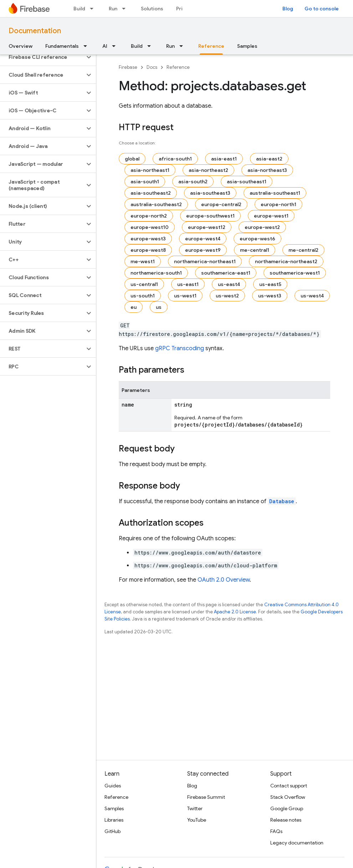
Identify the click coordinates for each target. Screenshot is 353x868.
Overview (21, 46)
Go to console (322, 9)
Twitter (195, 808)
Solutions (152, 9)
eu (134, 307)
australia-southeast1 (275, 193)
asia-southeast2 (151, 193)
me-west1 (143, 261)
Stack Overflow (288, 797)
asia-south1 (145, 182)
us (159, 307)
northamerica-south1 (156, 273)
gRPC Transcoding (180, 348)
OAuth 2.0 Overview (224, 580)
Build (79, 9)
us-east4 (229, 284)
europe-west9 (203, 250)
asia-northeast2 (208, 170)
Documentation (35, 31)
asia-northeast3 (267, 170)
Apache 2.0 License (235, 612)
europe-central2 (221, 204)
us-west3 (270, 296)
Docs (152, 67)
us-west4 (312, 296)
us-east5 (270, 284)
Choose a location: (137, 143)
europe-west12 (207, 227)
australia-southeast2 (156, 204)
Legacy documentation (297, 843)
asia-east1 (224, 159)
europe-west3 (148, 239)
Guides (113, 786)
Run (113, 9)
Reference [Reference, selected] (211, 46)
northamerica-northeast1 (205, 261)
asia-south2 (193, 182)
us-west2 (227, 296)
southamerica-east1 (226, 273)
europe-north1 (278, 204)
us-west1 (185, 296)
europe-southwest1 (210, 216)
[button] (42, 57)
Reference (178, 67)
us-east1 (188, 284)
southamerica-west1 (295, 273)
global (132, 159)
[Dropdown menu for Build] (94, 9)
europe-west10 (150, 227)
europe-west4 (203, 239)
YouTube (197, 820)
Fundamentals (62, 46)
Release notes (286, 820)
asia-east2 (269, 159)
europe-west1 (271, 216)
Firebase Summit (206, 797)
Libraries (114, 820)
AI (105, 46)
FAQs (276, 831)
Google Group (287, 808)
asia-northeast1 (150, 170)
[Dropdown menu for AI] (116, 46)
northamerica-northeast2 (286, 261)
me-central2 (303, 250)
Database (282, 501)
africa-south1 (175, 159)
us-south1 (143, 296)
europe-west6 (257, 239)
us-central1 (144, 284)
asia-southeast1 (247, 182)
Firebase (128, 67)
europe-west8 (148, 250)
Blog (288, 9)
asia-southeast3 (210, 193)
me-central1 (255, 250)
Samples (247, 46)
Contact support (289, 786)
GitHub (112, 831)
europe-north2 (149, 216)
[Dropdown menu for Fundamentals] (87, 46)
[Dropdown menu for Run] (126, 9)
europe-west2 (262, 227)
